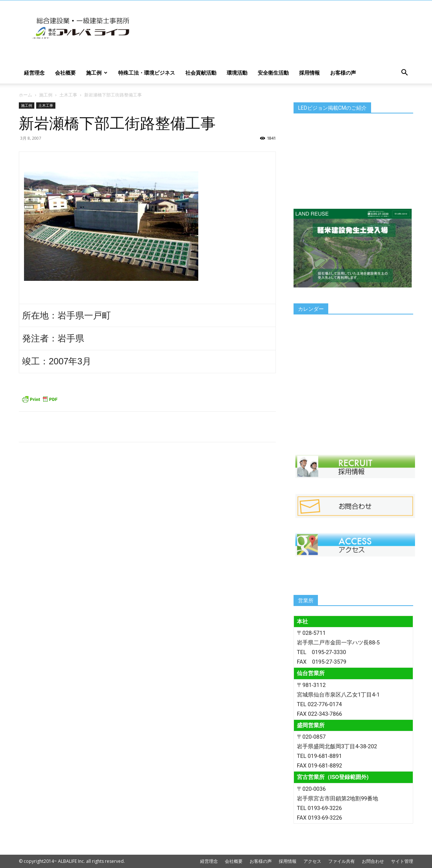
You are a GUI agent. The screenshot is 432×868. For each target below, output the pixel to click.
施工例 (97, 73)
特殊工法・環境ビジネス (147, 73)
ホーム (25, 95)
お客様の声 (343, 73)
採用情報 (309, 73)
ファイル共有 (342, 861)
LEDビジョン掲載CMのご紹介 (332, 108)
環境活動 (237, 73)
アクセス (312, 861)
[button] (404, 73)
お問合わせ (373, 861)
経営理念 (34, 73)
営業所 (306, 600)
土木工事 (68, 95)
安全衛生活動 (273, 73)
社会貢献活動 (201, 73)
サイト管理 (402, 861)
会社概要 (65, 73)
